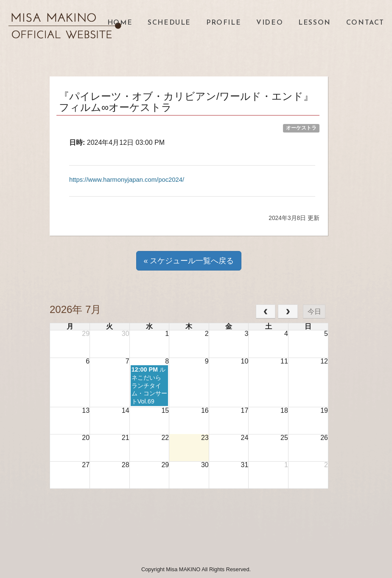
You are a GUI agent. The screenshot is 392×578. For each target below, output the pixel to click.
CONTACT (365, 23)
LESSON (315, 23)
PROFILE (224, 23)
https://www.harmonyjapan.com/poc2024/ (131, 179)
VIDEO (270, 23)
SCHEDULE (169, 23)
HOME (120, 23)
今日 (314, 311)
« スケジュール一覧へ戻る (189, 261)
